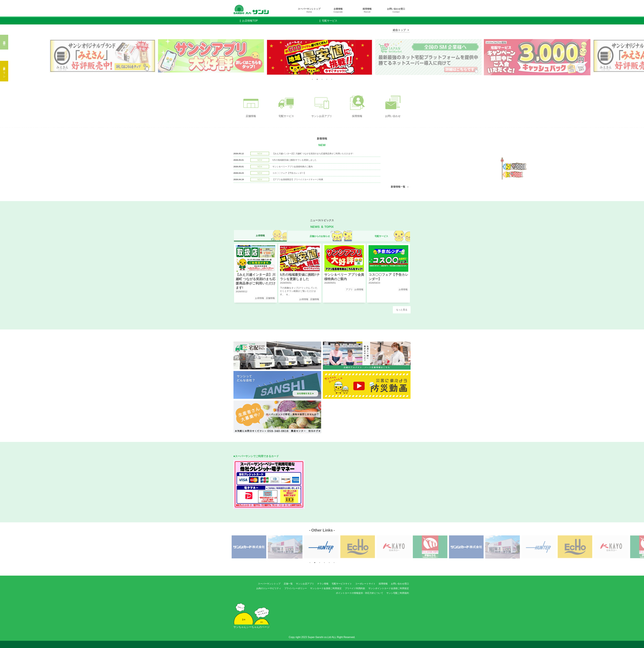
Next (263, 57)
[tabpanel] (322, 57)
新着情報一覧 (398, 187)
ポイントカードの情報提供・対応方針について (360, 593)
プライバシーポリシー (296, 588)
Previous (259, 57)
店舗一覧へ (4, 42)
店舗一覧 (288, 584)
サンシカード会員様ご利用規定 (326, 588)
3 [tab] (322, 79)
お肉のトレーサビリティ (269, 588)
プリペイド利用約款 (355, 588)
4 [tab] (327, 79)
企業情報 (338, 10)
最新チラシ (4, 71)
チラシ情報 (323, 584)
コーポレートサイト (365, 584)
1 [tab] (312, 79)
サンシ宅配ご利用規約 (398, 593)
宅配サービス (330, 21)
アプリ (349, 289)
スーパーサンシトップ (309, 10)
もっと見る (402, 310)
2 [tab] (317, 79)
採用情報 (367, 10)
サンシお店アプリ (305, 584)
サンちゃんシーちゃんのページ (251, 613)
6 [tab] (334, 563)
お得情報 (260, 298)
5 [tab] (332, 79)
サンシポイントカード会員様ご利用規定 (389, 588)
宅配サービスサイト (342, 584)
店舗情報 (270, 298)
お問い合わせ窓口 (396, 10)
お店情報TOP (250, 21)
